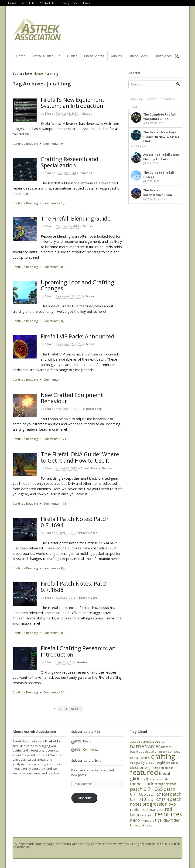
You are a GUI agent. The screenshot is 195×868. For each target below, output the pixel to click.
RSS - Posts (81, 741)
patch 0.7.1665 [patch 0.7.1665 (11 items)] (146, 789)
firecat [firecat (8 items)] (165, 773)
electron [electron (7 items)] (137, 767)
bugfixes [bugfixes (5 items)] (136, 752)
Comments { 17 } (55, 439)
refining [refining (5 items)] (149, 815)
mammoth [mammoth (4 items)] (161, 779)
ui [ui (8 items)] (132, 825)
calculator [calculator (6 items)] (150, 751)
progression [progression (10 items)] (155, 804)
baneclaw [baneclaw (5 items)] (147, 741)
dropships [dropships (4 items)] (172, 763)
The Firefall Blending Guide (76, 218)
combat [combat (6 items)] (174, 751)
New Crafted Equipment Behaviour (72, 398)
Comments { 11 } (55, 503)
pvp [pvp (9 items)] (172, 804)
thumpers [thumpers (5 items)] (147, 820)
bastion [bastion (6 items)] (161, 741)
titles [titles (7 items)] (176, 820)
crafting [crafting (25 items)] (163, 756)
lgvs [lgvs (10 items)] (150, 779)
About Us (28, 3)
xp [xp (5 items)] (151, 825)
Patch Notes (88, 533)
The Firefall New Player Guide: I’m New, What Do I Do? (161, 137)
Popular (136, 99)
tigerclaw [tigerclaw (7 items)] (163, 820)
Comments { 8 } (54, 267)
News (90, 296)
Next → (76, 709)
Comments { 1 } (54, 203)
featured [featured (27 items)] (144, 772)
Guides (72, 56)
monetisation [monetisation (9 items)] (144, 784)
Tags (134, 107)
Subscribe (84, 798)
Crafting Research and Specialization (70, 162)
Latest (152, 99)
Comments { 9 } (54, 144)
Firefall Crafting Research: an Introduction (78, 651)
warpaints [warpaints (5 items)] (141, 825)
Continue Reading (25, 144)
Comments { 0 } (54, 321)
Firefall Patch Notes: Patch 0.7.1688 (75, 586)
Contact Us (47, 3)
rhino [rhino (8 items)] (135, 820)
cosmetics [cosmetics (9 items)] (140, 757)
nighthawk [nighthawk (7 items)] (167, 784)
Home (12, 3)
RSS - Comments (85, 749)
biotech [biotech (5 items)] (166, 747)
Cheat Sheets (94, 56)
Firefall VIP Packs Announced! (78, 336)
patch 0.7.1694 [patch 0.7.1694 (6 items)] (158, 794)
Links (86, 3)
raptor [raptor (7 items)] (135, 809)
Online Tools (138, 56)
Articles (116, 56)
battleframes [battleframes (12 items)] (145, 746)
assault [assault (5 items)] (135, 741)
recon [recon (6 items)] (160, 810)
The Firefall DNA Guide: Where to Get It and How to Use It (80, 457)
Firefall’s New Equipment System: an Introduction (73, 103)
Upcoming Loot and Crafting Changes (77, 285)
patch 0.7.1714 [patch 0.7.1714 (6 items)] (158, 799)
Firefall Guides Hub (46, 56)
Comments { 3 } (54, 692)
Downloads (163, 56)
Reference (94, 409)
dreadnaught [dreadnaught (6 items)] (155, 762)
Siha (48, 114)
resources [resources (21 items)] (169, 814)
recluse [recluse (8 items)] (148, 809)
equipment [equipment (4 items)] (166, 768)
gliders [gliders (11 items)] (137, 778)
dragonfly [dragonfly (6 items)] (137, 762)
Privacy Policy (69, 3)
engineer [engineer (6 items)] (152, 768)
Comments (168, 99)
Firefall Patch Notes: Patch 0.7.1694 (75, 522)
